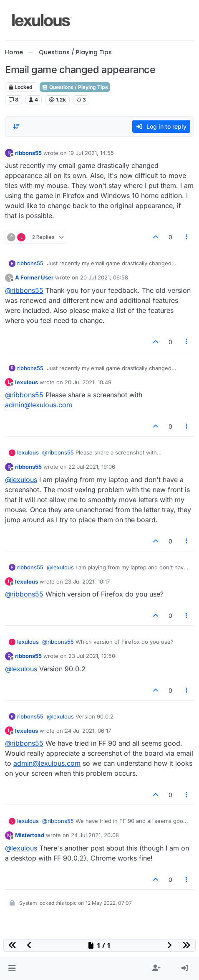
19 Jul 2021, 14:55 (91, 153)
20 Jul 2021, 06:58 (104, 277)
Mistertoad (30, 835)
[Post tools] (187, 237)
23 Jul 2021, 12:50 (92, 656)
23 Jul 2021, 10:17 (87, 581)
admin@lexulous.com (39, 405)
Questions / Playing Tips (75, 87)
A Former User (34, 277)
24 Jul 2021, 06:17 (88, 731)
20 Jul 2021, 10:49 (88, 382)
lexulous (26, 382)
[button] (12, 968)
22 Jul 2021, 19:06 (92, 467)
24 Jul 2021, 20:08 (95, 835)
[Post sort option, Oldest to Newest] (16, 127)
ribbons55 (28, 153)
